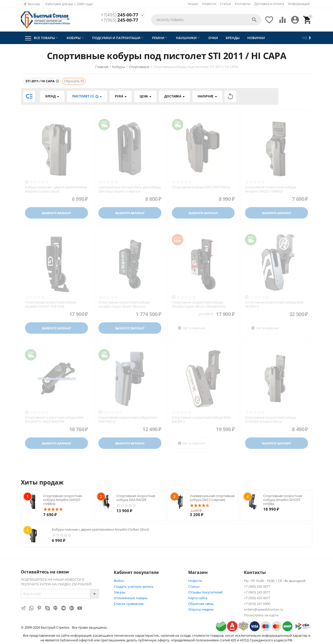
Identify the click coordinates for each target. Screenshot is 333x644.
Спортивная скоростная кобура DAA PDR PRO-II (128, 420)
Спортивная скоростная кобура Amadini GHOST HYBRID (271, 189)
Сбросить (74, 81)
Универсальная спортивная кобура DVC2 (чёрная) (212, 498)
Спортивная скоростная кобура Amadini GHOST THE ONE (51, 304)
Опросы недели (201, 609)
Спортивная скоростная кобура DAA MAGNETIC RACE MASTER (54, 420)
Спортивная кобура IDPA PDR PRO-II (201, 187)
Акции (193, 4)
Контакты (243, 4)
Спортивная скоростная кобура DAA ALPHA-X (274, 304)
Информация (299, 4)
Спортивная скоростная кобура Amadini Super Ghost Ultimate (124, 304)
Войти (119, 581)
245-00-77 (120, 15)
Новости (209, 4)
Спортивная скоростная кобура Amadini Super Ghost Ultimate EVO (199, 304)
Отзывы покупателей (205, 592)
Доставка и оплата (269, 4)
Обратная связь (201, 604)
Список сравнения (129, 604)
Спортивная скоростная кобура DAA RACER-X (201, 420)
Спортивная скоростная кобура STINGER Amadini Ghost (271, 420)
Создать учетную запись (134, 586)
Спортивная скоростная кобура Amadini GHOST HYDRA (283, 500)
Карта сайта (198, 598)
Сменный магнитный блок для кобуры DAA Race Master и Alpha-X (130, 189)
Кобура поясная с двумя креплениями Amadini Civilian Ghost (56, 189)
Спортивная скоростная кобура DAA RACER (136, 498)
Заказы (120, 592)
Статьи (225, 4)
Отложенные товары (131, 598)
